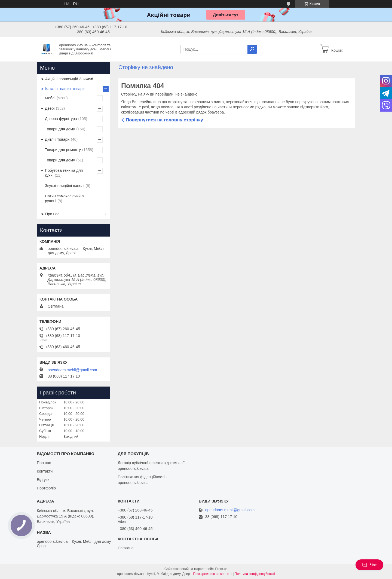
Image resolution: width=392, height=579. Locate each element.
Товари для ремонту (63, 150)
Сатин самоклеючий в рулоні (64, 198)
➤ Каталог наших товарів (63, 89)
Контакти (45, 471)
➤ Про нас (50, 214)
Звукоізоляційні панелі (65, 186)
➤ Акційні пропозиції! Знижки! (67, 79)
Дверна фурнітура (61, 119)
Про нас (44, 463)
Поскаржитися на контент (213, 574)
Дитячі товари (57, 139)
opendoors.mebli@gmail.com (72, 370)
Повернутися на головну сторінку (164, 120)
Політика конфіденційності (255, 574)
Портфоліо (46, 488)
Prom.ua (221, 569)
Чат (369, 565)
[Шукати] (252, 49)
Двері (50, 108)
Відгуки (43, 480)
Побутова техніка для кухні (64, 173)
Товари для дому (60, 129)
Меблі (50, 98)
